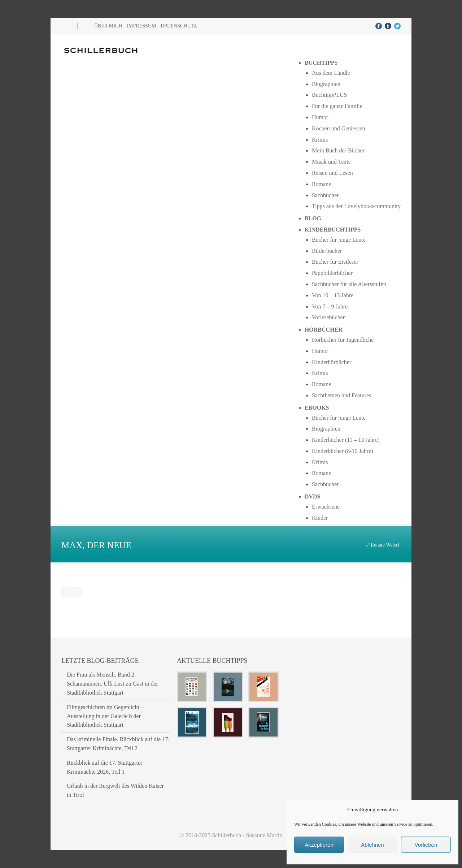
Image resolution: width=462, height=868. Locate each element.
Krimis (320, 140)
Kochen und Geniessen (339, 128)
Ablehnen (372, 845)
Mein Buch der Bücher (338, 150)
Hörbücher (324, 330)
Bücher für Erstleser (335, 262)
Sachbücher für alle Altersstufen (349, 284)
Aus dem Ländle (331, 73)
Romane (321, 184)
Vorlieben (426, 845)
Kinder (320, 518)
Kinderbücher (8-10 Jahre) (343, 451)
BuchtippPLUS (330, 95)
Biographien (326, 84)
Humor (320, 117)
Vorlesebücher (328, 317)
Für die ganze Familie (337, 106)
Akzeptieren (319, 845)
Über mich (108, 26)
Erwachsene (326, 507)
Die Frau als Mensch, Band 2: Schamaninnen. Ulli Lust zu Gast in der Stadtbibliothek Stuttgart (112, 684)
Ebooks (317, 408)
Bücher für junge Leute (339, 240)
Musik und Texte (331, 162)
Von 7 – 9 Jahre (330, 306)
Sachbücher (325, 195)
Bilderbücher (327, 251)
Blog (313, 218)
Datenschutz (179, 26)
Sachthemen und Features (341, 395)
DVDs (313, 496)
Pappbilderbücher (332, 273)
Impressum (141, 26)
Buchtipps (321, 63)
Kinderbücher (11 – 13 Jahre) (346, 440)
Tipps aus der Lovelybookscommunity (356, 206)
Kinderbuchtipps (333, 230)
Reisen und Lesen (332, 173)
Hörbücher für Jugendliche (343, 340)
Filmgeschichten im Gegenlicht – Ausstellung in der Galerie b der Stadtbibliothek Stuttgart (105, 716)
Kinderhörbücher (332, 362)
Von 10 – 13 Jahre (333, 295)
